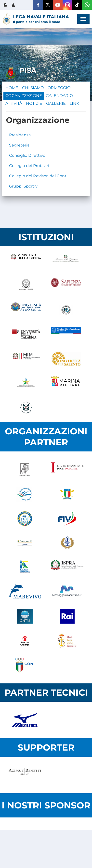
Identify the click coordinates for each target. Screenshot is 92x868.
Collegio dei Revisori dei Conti (38, 176)
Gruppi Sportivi (24, 186)
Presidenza (20, 135)
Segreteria (19, 145)
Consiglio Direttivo (27, 155)
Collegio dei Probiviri (29, 166)
